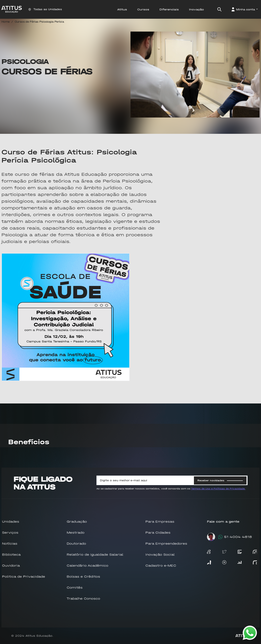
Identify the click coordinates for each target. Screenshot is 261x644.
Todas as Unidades (45, 9)
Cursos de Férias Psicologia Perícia (39, 22)
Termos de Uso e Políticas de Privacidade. (218, 489)
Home (6, 22)
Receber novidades (220, 480)
